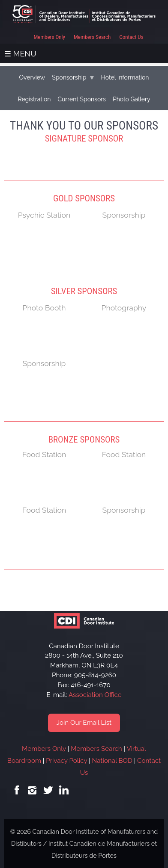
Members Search (92, 37)
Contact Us (131, 37)
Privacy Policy (66, 761)
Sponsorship (69, 77)
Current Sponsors (82, 99)
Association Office (95, 695)
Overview (32, 77)
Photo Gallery (132, 99)
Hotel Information (125, 77)
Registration (34, 99)
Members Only (49, 37)
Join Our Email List (84, 723)
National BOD (112, 761)
